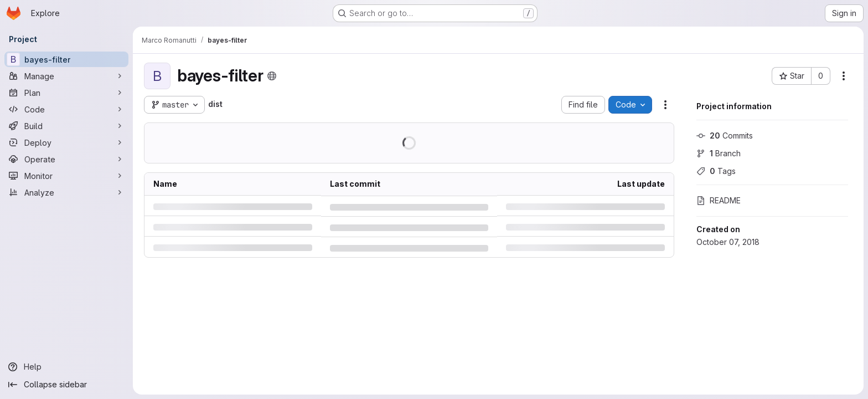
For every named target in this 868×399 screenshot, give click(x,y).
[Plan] (66, 93)
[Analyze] (66, 192)
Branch (719, 153)
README (719, 200)
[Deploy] (66, 142)
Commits (725, 135)
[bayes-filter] (66, 59)
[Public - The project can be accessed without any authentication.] (272, 76)
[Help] (66, 367)
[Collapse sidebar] (66, 385)
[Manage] (66, 76)
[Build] (66, 126)
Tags (716, 171)
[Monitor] (66, 176)
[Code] (66, 109)
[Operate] (66, 159)
